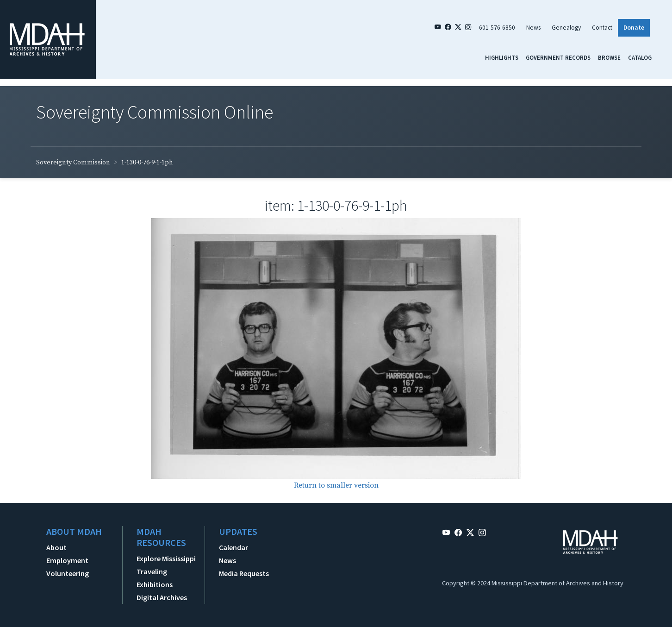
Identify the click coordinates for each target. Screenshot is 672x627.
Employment (67, 560)
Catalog (640, 57)
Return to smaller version (336, 485)
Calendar (233, 547)
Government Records (558, 57)
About (56, 547)
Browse (609, 57)
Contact (602, 28)
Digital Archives (162, 597)
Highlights (502, 57)
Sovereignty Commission (73, 163)
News (533, 28)
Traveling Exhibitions (155, 578)
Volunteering (68, 573)
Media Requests (244, 573)
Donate (634, 28)
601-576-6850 (497, 28)
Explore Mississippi (166, 558)
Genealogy (566, 28)
